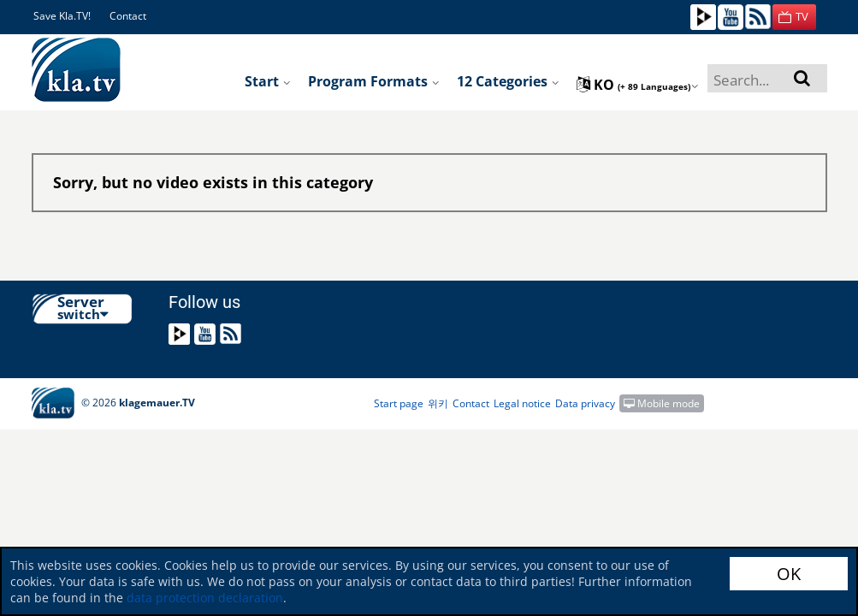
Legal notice (522, 403)
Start (268, 81)
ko (638, 85)
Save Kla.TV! (62, 16)
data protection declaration (205, 598)
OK (789, 574)
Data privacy (585, 403)
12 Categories (508, 81)
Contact (128, 16)
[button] (794, 17)
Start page (399, 403)
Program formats (374, 81)
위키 (438, 403)
